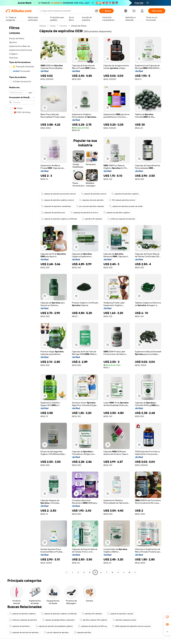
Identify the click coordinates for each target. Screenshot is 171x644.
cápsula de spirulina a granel (120, 614)
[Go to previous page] (67, 572)
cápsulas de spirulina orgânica (125, 194)
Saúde (53, 26)
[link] (167, 617)
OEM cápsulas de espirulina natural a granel (131, 626)
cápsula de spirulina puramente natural (58, 194)
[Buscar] (106, 11)
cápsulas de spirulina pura (53, 213)
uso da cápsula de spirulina (56, 632)
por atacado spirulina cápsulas (90, 206)
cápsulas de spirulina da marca (84, 213)
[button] (96, 11)
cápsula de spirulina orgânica (117, 213)
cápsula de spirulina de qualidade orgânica (54, 626)
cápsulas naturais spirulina (91, 200)
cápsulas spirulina (83, 632)
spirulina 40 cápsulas (92, 219)
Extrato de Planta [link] (79, 26)
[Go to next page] (135, 572)
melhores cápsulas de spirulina (121, 219)
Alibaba (43, 26)
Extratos (63, 26)
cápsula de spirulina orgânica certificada (59, 219)
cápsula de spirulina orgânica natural (57, 200)
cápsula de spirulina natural (94, 194)
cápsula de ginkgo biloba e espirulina (58, 620)
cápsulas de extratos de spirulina (24, 632)
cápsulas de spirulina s (20, 626)
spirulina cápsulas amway (124, 620)
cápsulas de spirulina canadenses (56, 206)
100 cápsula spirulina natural (122, 200)
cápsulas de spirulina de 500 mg (92, 626)
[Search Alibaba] (67, 11)
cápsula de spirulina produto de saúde (126, 206)
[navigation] (22, 299)
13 (129, 572)
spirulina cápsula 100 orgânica (94, 620)
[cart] (134, 11)
